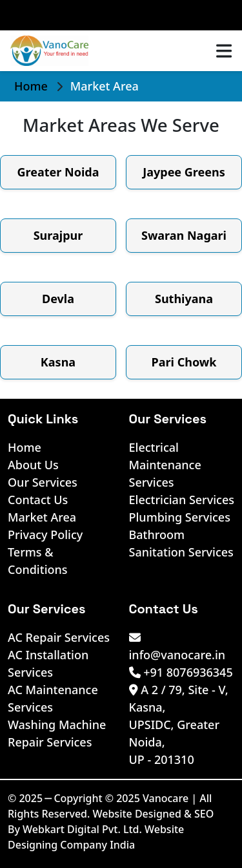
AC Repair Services (59, 637)
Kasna (58, 362)
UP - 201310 (162, 759)
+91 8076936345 (181, 672)
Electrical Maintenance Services (165, 465)
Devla (58, 299)
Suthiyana (184, 299)
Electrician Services (182, 500)
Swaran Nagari (184, 235)
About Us (33, 465)
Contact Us (38, 500)
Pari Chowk (184, 362)
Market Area (42, 517)
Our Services (43, 482)
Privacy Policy (45, 535)
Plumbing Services (180, 517)
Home (33, 86)
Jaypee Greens (184, 172)
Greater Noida (58, 172)
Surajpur (58, 235)
